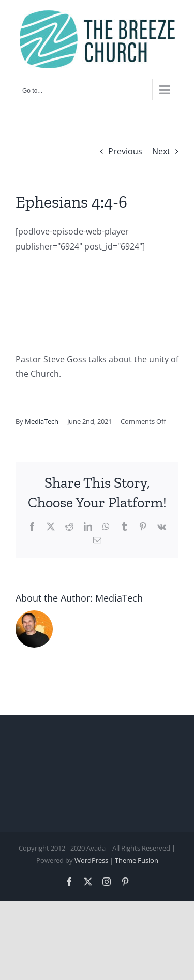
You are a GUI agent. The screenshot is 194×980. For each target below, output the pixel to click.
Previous (125, 151)
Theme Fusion (137, 860)
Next (161, 151)
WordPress (91, 860)
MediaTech (42, 421)
